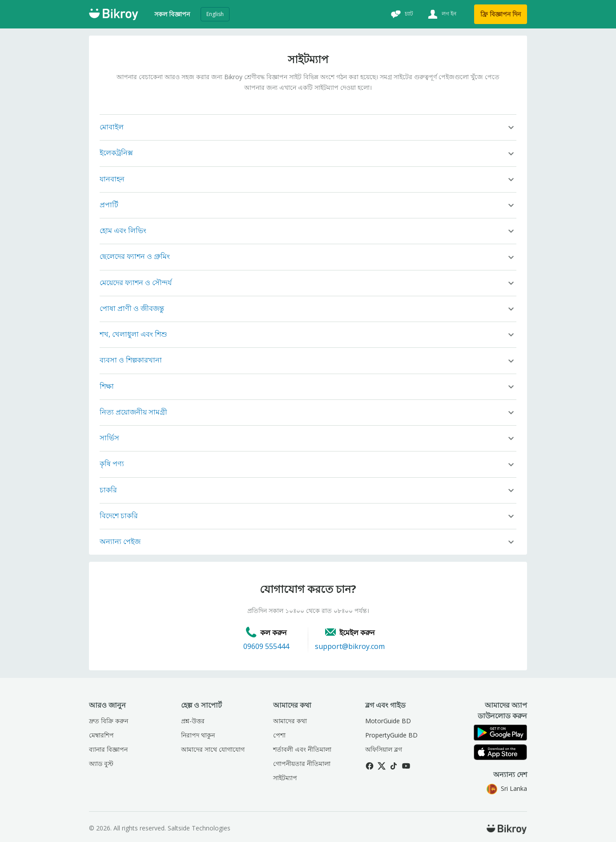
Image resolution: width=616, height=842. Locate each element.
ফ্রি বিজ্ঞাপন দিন (501, 14)
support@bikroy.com (350, 646)
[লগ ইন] (441, 14)
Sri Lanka (507, 788)
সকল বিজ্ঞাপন (172, 14)
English (215, 14)
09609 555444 (266, 646)
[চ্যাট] (401, 14)
